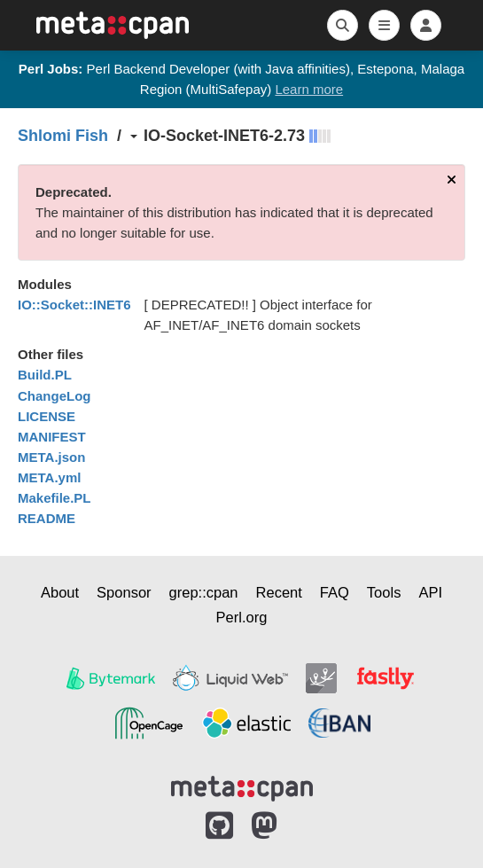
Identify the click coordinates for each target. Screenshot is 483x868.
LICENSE (47, 416)
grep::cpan (204, 592)
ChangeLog (55, 396)
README (47, 518)
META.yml (49, 477)
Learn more (309, 89)
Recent (279, 592)
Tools (384, 592)
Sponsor (124, 592)
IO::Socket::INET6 (74, 305)
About (60, 592)
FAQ (335, 592)
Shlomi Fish (63, 136)
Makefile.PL (55, 498)
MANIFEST (52, 437)
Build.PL (45, 375)
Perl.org (242, 617)
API (430, 592)
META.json (51, 457)
